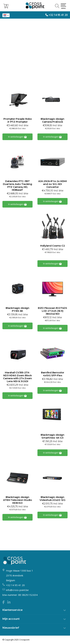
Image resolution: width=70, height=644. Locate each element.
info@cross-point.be (17, 590)
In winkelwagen (17, 137)
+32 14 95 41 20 (58, 15)
